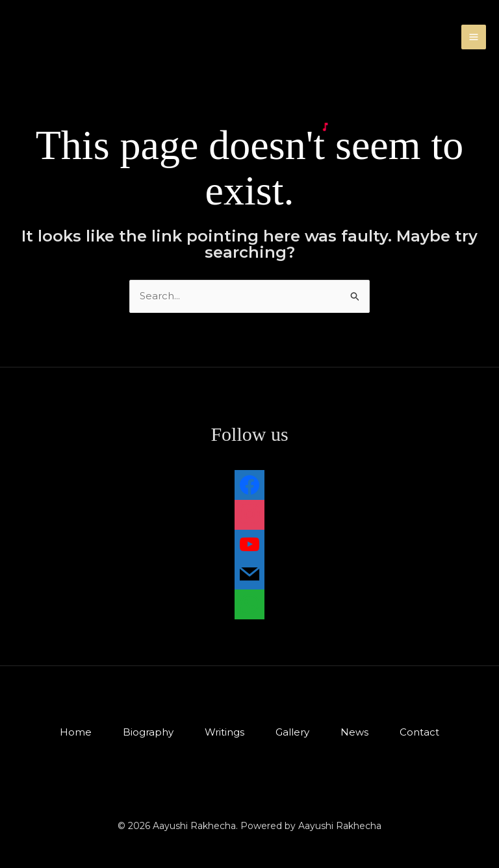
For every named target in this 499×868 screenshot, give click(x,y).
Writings (224, 732)
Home (76, 732)
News (354, 732)
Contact (419, 732)
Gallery (292, 732)
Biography (148, 732)
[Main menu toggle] (474, 37)
